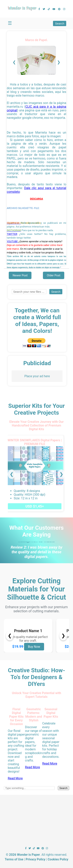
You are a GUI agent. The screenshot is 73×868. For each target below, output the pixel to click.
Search (60, 23)
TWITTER (12, 234)
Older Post (54, 275)
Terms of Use (14, 859)
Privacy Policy (35, 859)
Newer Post (20, 275)
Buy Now (34, 647)
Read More (15, 778)
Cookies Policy (58, 859)
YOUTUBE (12, 241)
